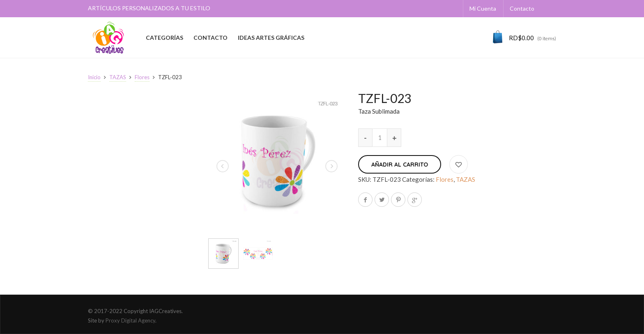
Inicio (94, 77)
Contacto (522, 8)
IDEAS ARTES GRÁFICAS (271, 38)
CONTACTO (210, 38)
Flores (142, 77)
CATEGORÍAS (164, 38)
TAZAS (118, 77)
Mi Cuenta (483, 8)
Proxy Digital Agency (130, 320)
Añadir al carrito (400, 165)
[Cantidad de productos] (380, 138)
